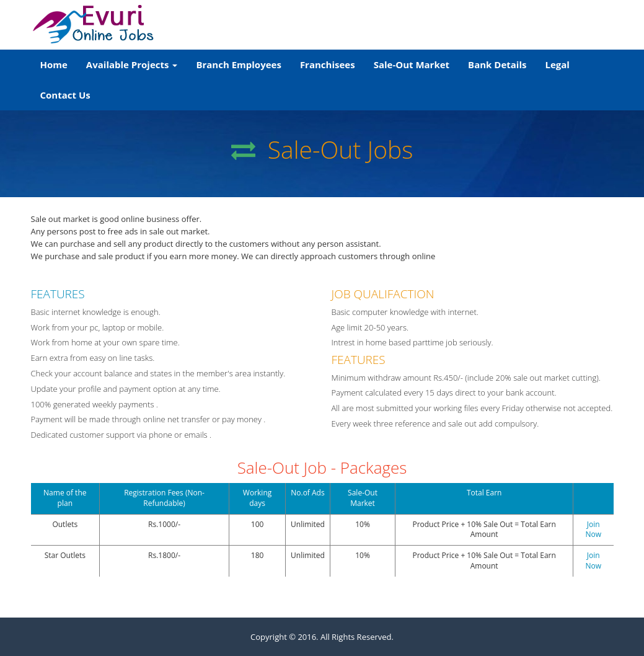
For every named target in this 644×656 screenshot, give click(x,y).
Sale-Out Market (412, 64)
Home (59, 64)
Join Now (593, 530)
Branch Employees (238, 64)
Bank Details (497, 64)
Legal (557, 64)
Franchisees (328, 64)
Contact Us (65, 95)
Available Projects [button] (132, 64)
